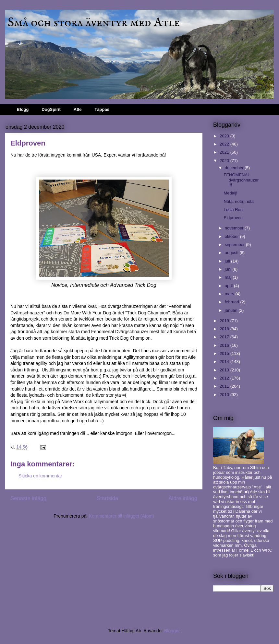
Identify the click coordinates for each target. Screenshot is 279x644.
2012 (225, 378)
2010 (225, 395)
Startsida (107, 498)
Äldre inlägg (183, 498)
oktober (232, 236)
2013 (225, 370)
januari (232, 310)
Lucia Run (233, 210)
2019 (225, 321)
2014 (225, 362)
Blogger (172, 631)
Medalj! (230, 193)
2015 (225, 353)
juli (228, 261)
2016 (225, 345)
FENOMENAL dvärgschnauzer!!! (241, 180)
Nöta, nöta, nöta (239, 201)
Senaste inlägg (28, 498)
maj (229, 277)
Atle (78, 109)
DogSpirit (51, 109)
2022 (225, 144)
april (229, 286)
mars (230, 294)
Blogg (23, 109)
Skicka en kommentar (40, 476)
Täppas (102, 109)
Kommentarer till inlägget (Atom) (121, 516)
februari (233, 302)
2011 (225, 386)
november (235, 228)
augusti (232, 253)
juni (229, 269)
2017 (225, 337)
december (235, 168)
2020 (225, 161)
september (235, 245)
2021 (225, 152)
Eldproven (233, 218)
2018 (225, 329)
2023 (225, 136)
